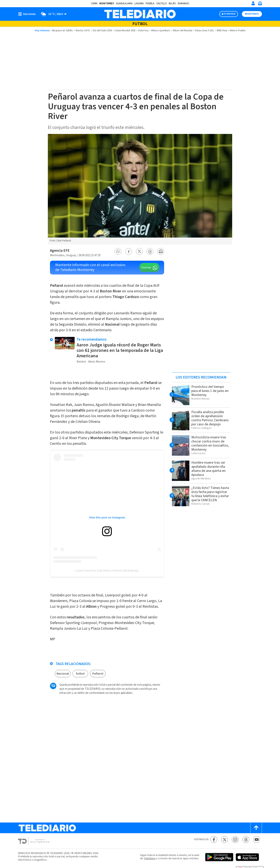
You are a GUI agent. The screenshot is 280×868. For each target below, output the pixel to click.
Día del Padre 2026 (102, 31)
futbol (80, 674)
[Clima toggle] (52, 14)
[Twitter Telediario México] (224, 840)
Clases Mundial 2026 (125, 31)
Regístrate (252, 14)
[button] (118, 251)
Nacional (63, 674)
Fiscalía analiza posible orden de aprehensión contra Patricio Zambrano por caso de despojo (210, 418)
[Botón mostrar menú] (28, 14)
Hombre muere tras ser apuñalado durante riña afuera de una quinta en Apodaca (208, 469)
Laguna (139, 3)
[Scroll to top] (256, 828)
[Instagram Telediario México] (235, 840)
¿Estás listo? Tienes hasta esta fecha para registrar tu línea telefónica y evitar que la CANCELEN (210, 494)
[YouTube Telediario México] (257, 840)
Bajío (172, 3)
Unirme (146, 267)
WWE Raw (222, 31)
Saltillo (162, 3)
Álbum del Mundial (183, 31)
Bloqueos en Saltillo (63, 31)
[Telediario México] (140, 14)
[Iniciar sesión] (253, 3)
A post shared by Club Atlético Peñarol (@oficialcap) (107, 571)
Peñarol (98, 674)
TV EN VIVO (230, 14)
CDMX (94, 3)
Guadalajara (124, 3)
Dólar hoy (143, 31)
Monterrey (107, 3)
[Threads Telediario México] (246, 840)
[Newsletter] (260, 4)
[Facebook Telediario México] (214, 840)
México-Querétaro (161, 31)
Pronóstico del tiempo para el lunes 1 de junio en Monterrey (210, 391)
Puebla (150, 3)
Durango (183, 3)
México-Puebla (238, 31)
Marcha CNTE (83, 31)
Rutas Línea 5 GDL (204, 31)
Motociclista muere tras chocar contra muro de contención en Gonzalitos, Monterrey (210, 443)
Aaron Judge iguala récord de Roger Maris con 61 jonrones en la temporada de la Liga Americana (120, 350)
